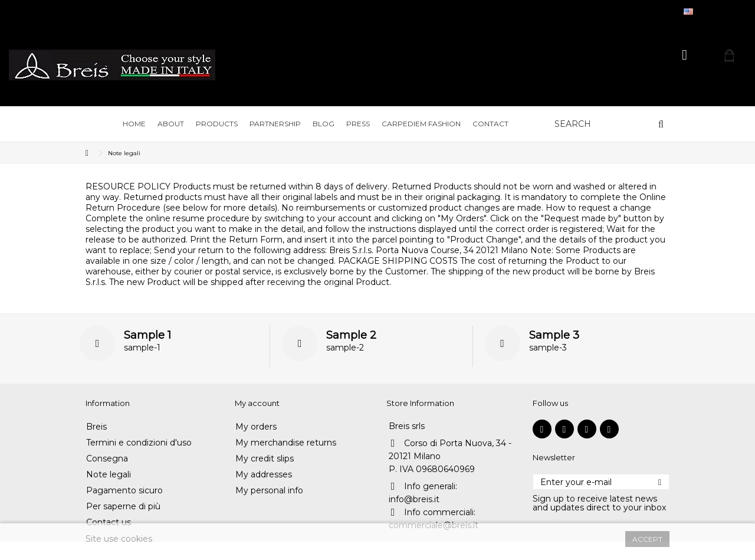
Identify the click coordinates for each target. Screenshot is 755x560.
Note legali (109, 475)
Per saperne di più (123, 507)
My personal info (269, 491)
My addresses (264, 475)
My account (257, 403)
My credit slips (265, 459)
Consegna (107, 459)
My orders (256, 427)
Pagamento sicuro (124, 491)
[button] (171, 124)
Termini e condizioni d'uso (139, 443)
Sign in (685, 55)
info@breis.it (414, 499)
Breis (96, 427)
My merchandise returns (286, 443)
